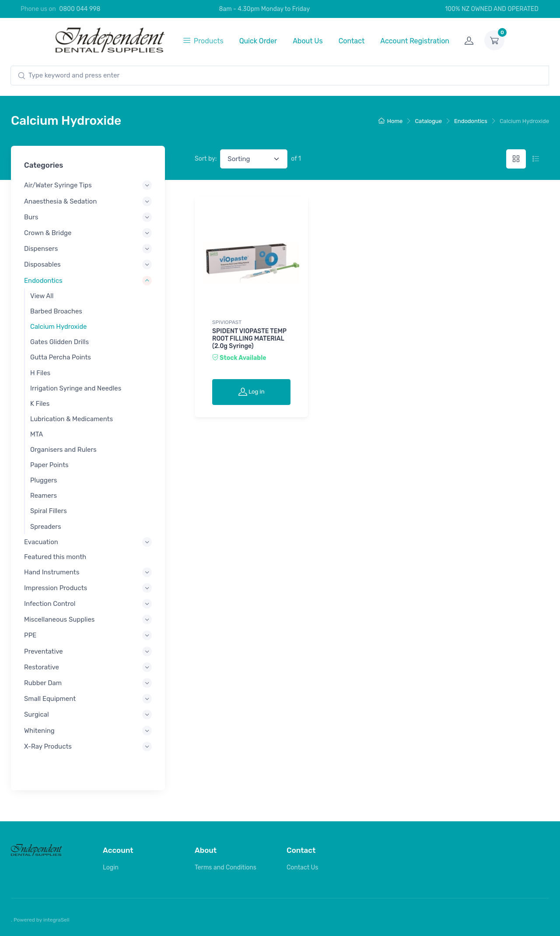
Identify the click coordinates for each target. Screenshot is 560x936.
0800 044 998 (80, 9)
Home (391, 121)
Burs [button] (31, 217)
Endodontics (471, 121)
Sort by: (206, 159)
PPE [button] (30, 635)
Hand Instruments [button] (52, 572)
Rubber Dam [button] (43, 683)
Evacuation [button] (41, 542)
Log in (252, 391)
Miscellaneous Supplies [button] (59, 619)
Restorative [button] (42, 667)
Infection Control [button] (50, 604)
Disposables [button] (42, 264)
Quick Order (258, 41)
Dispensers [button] (41, 249)
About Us (308, 41)
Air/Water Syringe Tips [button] (58, 185)
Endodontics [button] (43, 280)
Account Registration (415, 41)
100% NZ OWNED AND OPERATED (487, 9)
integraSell (56, 920)
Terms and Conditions (226, 867)
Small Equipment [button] (50, 699)
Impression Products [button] (56, 588)
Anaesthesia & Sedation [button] (60, 201)
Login (111, 867)
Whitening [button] (39, 730)
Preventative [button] (44, 651)
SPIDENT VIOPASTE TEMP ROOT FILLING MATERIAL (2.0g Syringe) (249, 339)
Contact (352, 41)
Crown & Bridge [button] (48, 233)
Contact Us (302, 867)
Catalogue (428, 121)
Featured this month (55, 557)
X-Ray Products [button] (48, 746)
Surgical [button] (37, 714)
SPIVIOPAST (227, 322)
